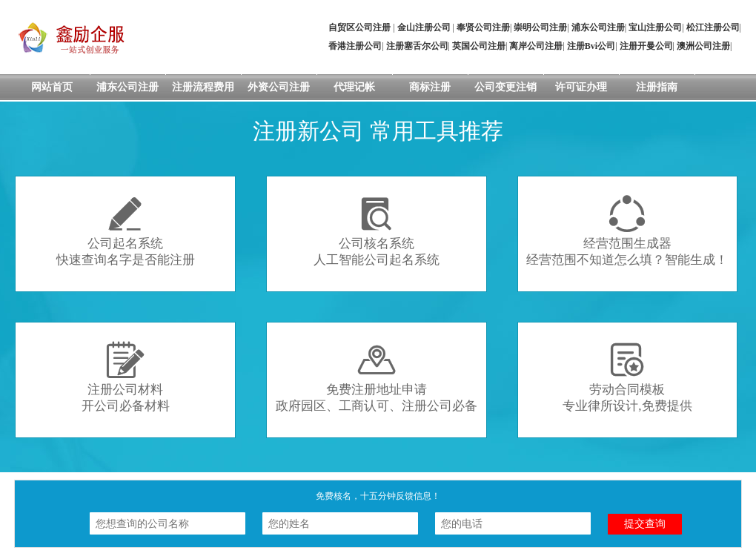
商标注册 (430, 87)
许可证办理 (581, 87)
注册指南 (657, 87)
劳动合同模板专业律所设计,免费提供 (627, 377)
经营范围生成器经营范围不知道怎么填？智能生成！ (627, 231)
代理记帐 (354, 87)
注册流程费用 (203, 87)
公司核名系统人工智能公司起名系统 (377, 231)
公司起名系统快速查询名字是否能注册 (126, 231)
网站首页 (52, 87)
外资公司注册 (279, 87)
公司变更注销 (505, 87)
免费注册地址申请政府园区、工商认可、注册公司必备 (377, 377)
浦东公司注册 (127, 87)
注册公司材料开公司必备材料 (126, 377)
